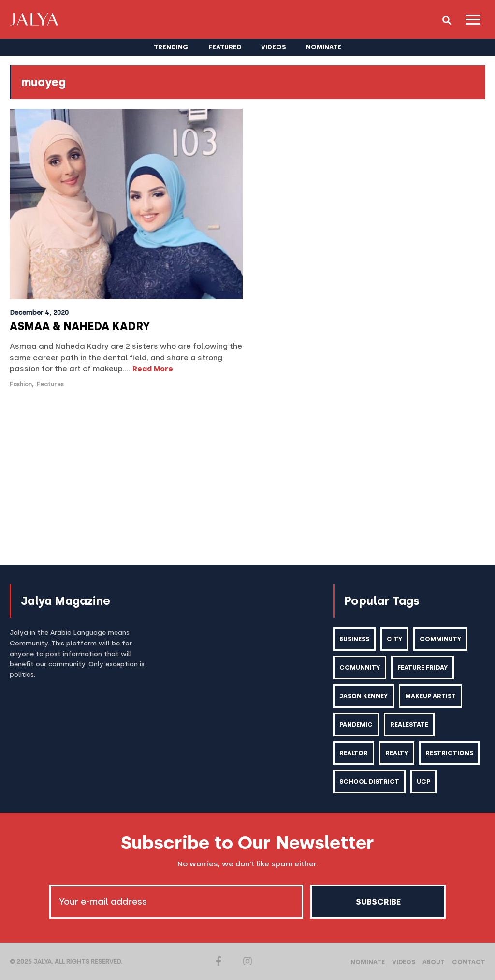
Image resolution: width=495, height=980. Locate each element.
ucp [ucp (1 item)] (423, 782)
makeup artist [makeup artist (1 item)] (430, 696)
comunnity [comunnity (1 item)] (360, 667)
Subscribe (378, 902)
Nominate (368, 962)
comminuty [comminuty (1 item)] (440, 639)
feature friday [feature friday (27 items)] (422, 667)
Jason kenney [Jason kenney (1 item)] (364, 696)
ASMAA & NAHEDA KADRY (80, 326)
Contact (469, 962)
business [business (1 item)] (354, 639)
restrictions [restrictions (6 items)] (449, 753)
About (434, 962)
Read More (153, 369)
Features (50, 384)
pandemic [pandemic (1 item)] (356, 724)
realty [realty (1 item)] (397, 753)
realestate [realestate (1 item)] (409, 724)
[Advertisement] (247, 478)
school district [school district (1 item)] (369, 782)
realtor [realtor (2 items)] (354, 753)
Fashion (21, 384)
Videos (404, 962)
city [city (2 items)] (394, 639)
